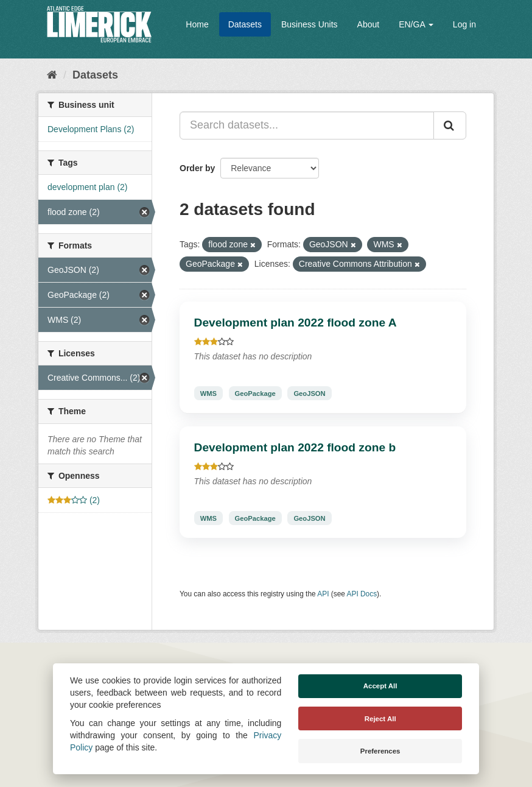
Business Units (310, 24)
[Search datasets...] (307, 125)
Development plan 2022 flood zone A (296, 323)
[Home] (52, 75)
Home (197, 24)
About (369, 24)
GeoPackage (255, 393)
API (323, 594)
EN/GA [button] (416, 24)
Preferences (380, 751)
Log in (464, 24)
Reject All (380, 719)
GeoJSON (309, 393)
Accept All (380, 686)
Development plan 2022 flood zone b (295, 447)
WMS (208, 393)
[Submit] (450, 125)
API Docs (362, 594)
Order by (197, 168)
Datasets (245, 24)
